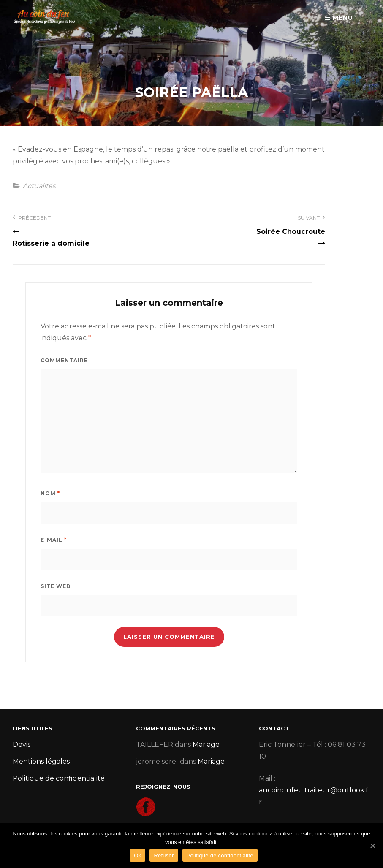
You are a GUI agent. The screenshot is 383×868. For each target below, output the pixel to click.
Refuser (164, 856)
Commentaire (64, 360)
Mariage (206, 745)
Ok (137, 856)
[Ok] (372, 846)
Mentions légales (41, 761)
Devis (22, 745)
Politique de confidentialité (59, 778)
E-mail (54, 540)
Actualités (39, 186)
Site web (56, 586)
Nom (50, 493)
